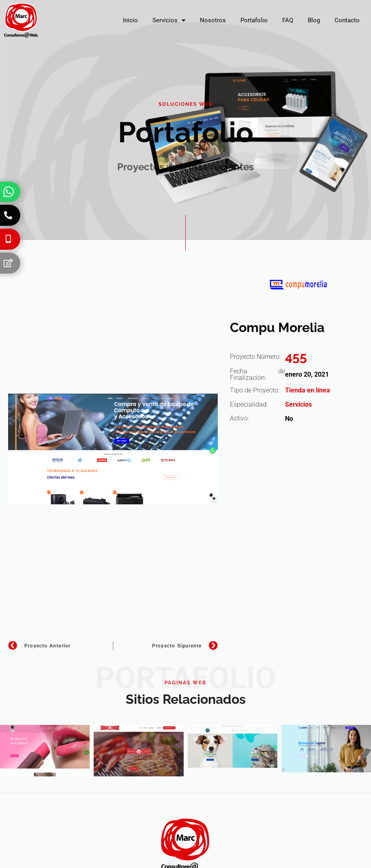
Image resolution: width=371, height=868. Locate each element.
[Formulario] (8, 263)
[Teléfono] (8, 215)
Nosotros (213, 20)
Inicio (130, 20)
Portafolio (254, 20)
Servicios (169, 20)
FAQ (288, 20)
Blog (314, 20)
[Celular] (8, 239)
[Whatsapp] (9, 192)
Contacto (347, 20)
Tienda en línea (308, 390)
